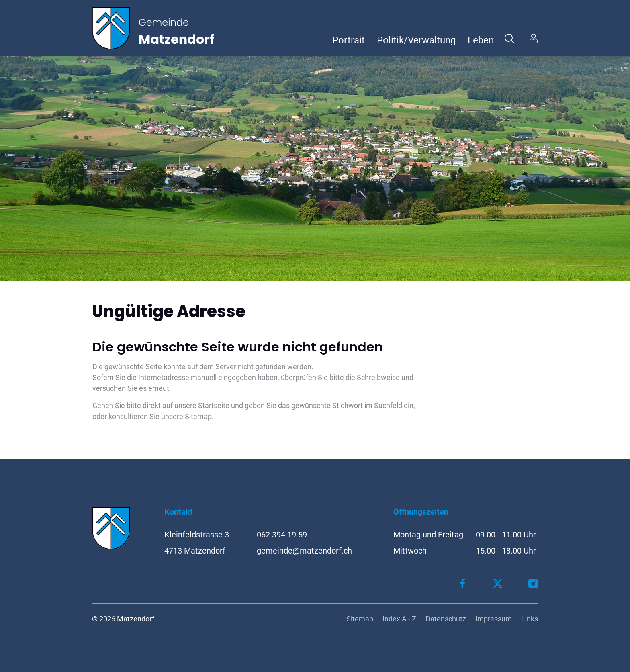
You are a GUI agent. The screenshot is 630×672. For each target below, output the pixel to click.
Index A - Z (399, 619)
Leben (481, 40)
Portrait (349, 40)
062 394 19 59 (282, 535)
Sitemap (360, 619)
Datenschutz (446, 619)
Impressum (494, 619)
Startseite (214, 405)
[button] (509, 38)
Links (530, 619)
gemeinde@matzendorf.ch (304, 551)
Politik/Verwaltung (416, 40)
